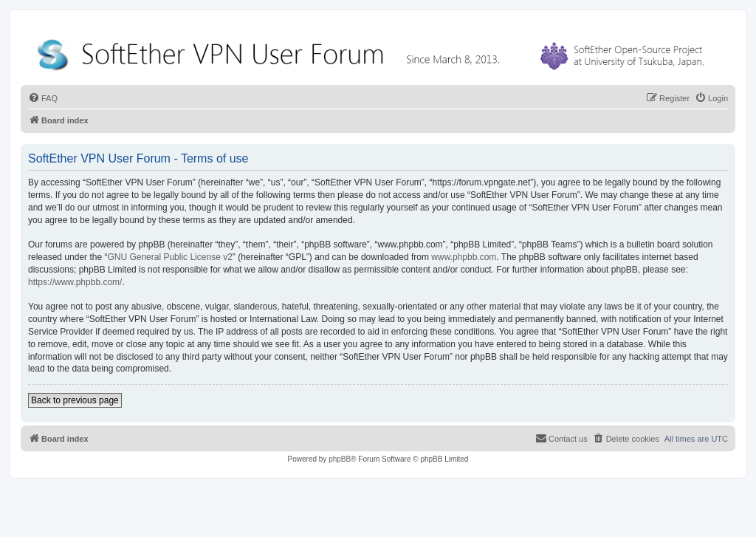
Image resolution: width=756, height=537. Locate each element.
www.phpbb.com (464, 257)
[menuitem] (43, 98)
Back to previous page (75, 400)
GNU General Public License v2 (169, 257)
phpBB (340, 459)
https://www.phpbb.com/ (75, 282)
